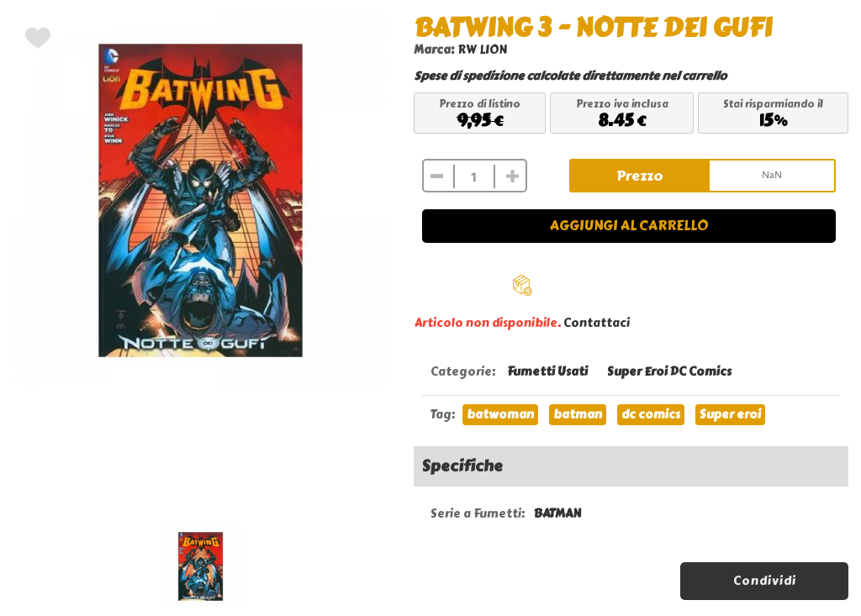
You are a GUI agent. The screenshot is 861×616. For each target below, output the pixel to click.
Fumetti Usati (547, 372)
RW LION (482, 50)
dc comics (651, 415)
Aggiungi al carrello (629, 226)
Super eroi (730, 415)
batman (578, 415)
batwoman (500, 415)
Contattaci (597, 323)
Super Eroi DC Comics (669, 372)
